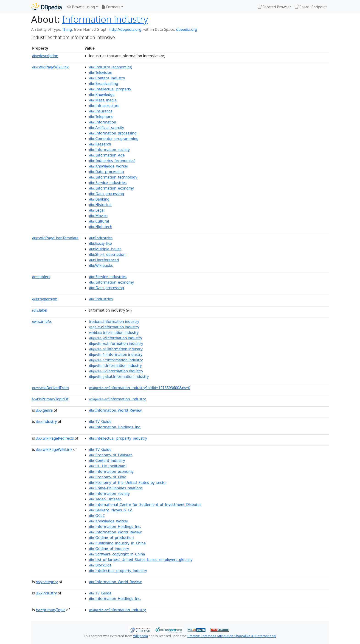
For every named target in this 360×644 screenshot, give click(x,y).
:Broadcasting (104, 84)
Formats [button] (111, 7)
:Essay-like (100, 243)
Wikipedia (141, 636)
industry (46, 421)
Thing (67, 29)
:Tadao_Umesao (105, 499)
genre (44, 410)
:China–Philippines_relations (116, 488)
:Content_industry (107, 78)
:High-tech (101, 227)
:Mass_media (103, 100)
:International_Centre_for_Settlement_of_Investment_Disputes (145, 505)
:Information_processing (113, 133)
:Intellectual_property (110, 89)
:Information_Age (107, 155)
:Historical (100, 205)
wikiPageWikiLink (50, 67)
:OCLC (97, 516)
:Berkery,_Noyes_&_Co (111, 510)
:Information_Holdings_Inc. (115, 427)
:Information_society (109, 150)
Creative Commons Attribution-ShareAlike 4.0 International (232, 636)
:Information (103, 122)
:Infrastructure (104, 106)
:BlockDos (100, 565)
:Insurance (101, 111)
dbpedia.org (187, 29)
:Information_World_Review (115, 410)
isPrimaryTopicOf (50, 399)
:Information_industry (117, 399)
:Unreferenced (104, 260)
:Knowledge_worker (109, 166)
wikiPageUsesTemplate (55, 238)
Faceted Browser (274, 7)
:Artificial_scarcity (107, 128)
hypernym (45, 299)
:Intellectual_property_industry (118, 438)
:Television (101, 72)
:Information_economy (111, 188)
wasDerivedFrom (51, 388)
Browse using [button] (81, 7)
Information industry (105, 19)
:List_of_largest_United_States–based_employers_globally (141, 560)
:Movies (98, 216)
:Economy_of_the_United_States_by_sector (128, 482)
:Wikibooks (101, 265)
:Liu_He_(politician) (108, 466)
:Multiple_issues (105, 249)
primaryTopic (51, 610)
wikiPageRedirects (55, 438)
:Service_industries (108, 183)
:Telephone (101, 117)
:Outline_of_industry (109, 549)
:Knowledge (102, 95)
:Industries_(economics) (112, 161)
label (40, 310)
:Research (100, 144)
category (47, 582)
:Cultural (99, 221)
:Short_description (107, 254)
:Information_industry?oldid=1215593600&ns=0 (140, 388)
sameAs (42, 321)
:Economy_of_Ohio (108, 477)
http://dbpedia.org (125, 29)
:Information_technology (113, 177)
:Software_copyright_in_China (117, 554)
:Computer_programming (114, 139)
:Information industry (114, 321)
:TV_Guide (100, 421)
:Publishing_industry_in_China (117, 543)
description (45, 56)
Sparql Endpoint (311, 7)
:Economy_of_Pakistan (111, 455)
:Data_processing (107, 172)
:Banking (99, 199)
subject (41, 277)
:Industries (101, 238)
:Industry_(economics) (111, 67)
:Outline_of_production (111, 538)
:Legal (97, 210)
